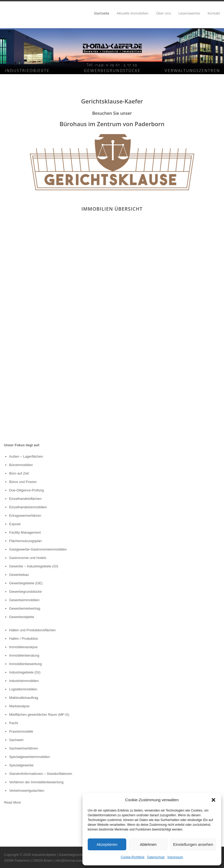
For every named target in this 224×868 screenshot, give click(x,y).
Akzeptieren (107, 844)
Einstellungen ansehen (193, 844)
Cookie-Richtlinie (133, 857)
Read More (12, 802)
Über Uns (163, 13)
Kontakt (214, 13)
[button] (213, 800)
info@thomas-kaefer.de (73, 860)
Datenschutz (156, 857)
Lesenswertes (189, 13)
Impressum (175, 857)
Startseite (102, 13)
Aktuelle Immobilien (132, 13)
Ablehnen (148, 844)
